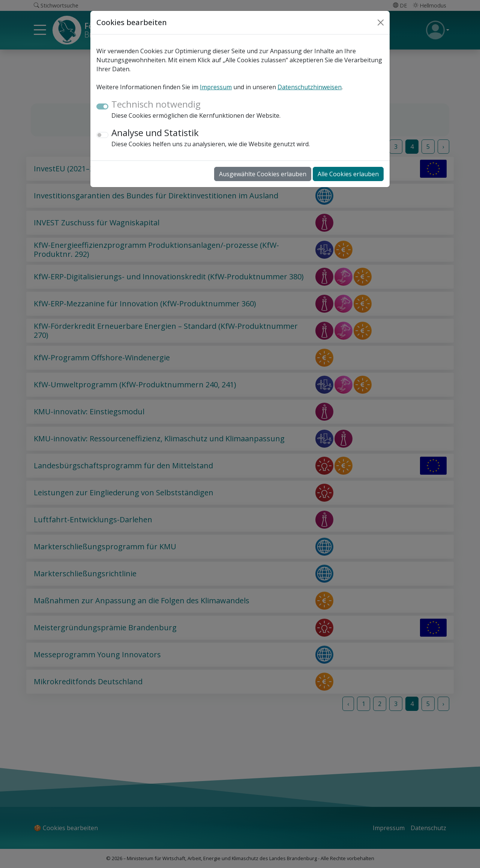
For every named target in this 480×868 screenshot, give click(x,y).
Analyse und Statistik (155, 133)
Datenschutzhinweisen (310, 87)
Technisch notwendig (156, 104)
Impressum (216, 87)
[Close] (381, 22)
